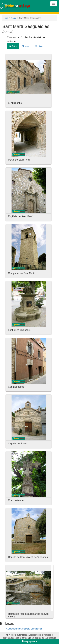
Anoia (14, 18)
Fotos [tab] (13, 46)
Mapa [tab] (26, 46)
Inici (6, 18)
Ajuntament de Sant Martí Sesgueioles (24, 629)
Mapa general (30, 641)
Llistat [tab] (39, 46)
